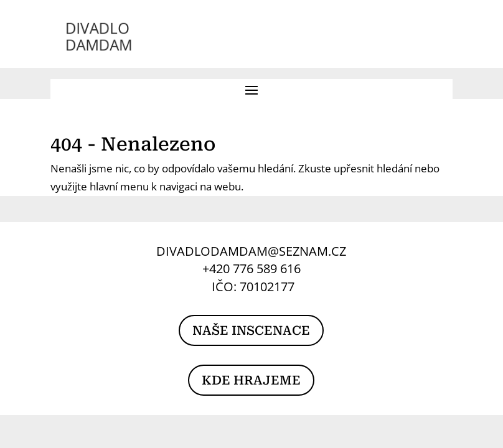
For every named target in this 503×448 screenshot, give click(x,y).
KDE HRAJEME (251, 380)
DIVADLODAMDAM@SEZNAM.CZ (251, 251)
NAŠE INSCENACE (251, 330)
